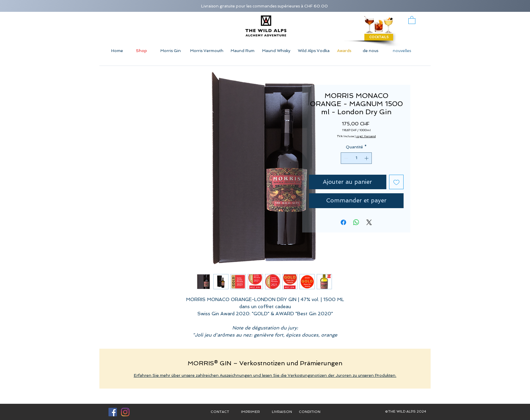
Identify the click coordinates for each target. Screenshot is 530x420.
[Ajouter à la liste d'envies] (396, 182)
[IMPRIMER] (250, 412)
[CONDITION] (310, 412)
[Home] (117, 51)
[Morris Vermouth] (207, 51)
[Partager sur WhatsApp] (356, 222)
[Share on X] (369, 222)
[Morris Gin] (170, 51)
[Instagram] (125, 412)
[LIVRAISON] (282, 412)
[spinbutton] (356, 158)
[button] (412, 20)
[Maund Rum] (242, 51)
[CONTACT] (220, 412)
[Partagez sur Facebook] (343, 222)
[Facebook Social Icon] (113, 412)
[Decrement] (345, 158)
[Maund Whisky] (276, 51)
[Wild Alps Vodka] (314, 51)
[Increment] (367, 158)
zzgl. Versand (366, 136)
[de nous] (370, 51)
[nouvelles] (402, 51)
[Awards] (344, 51)
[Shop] (141, 51)
